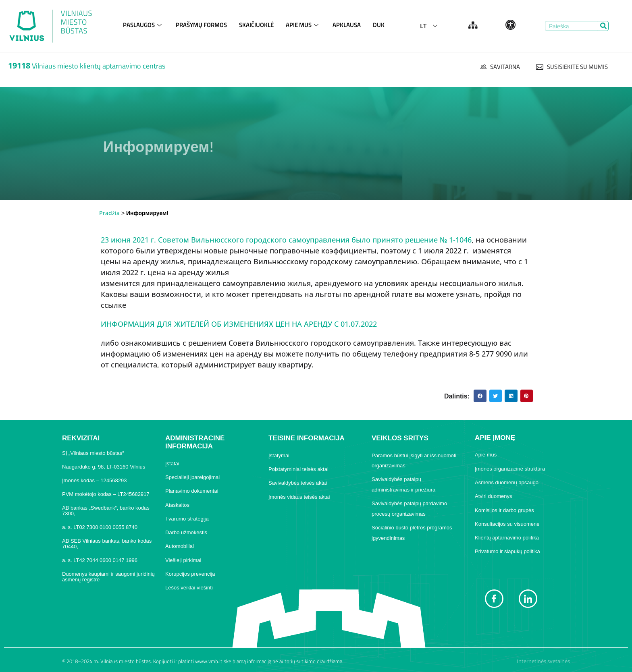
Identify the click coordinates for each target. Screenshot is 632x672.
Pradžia (109, 213)
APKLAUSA (347, 25)
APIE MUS (303, 25)
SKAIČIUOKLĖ (256, 25)
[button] (480, 396)
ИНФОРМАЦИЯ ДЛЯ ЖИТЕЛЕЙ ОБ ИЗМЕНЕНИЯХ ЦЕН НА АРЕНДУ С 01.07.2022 (239, 324)
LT (423, 26)
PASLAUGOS (143, 25)
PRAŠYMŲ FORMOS (201, 25)
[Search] (603, 26)
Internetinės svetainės (543, 661)
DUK (379, 25)
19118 (19, 65)
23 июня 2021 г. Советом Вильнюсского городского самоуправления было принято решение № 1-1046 (286, 240)
